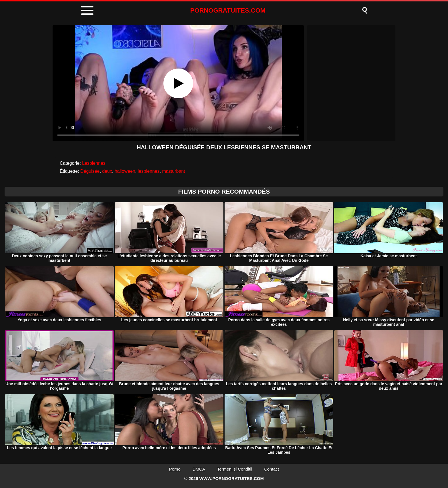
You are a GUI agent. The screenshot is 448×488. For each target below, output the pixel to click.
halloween (125, 171)
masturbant (173, 171)
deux (107, 171)
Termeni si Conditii (235, 469)
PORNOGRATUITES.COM (228, 10)
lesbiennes (149, 171)
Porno (175, 469)
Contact (272, 469)
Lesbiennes (94, 163)
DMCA (199, 469)
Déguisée (90, 171)
